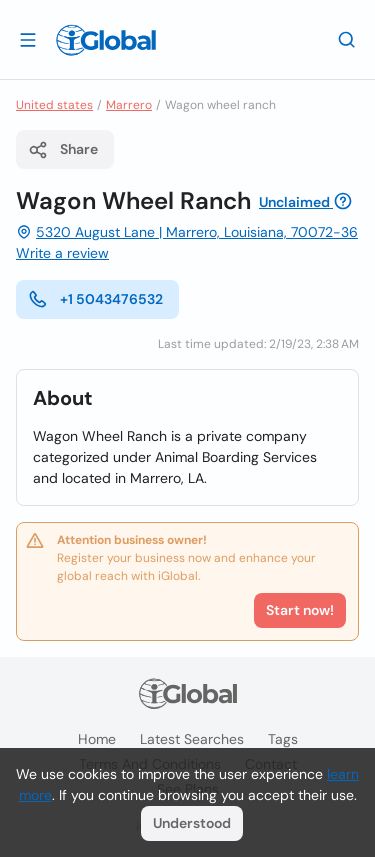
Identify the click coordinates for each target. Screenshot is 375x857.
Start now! (300, 610)
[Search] (347, 39)
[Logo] (106, 40)
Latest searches (192, 739)
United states (54, 105)
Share (63, 150)
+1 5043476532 (95, 299)
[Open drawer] (28, 39)
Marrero (129, 105)
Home (97, 739)
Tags (283, 739)
